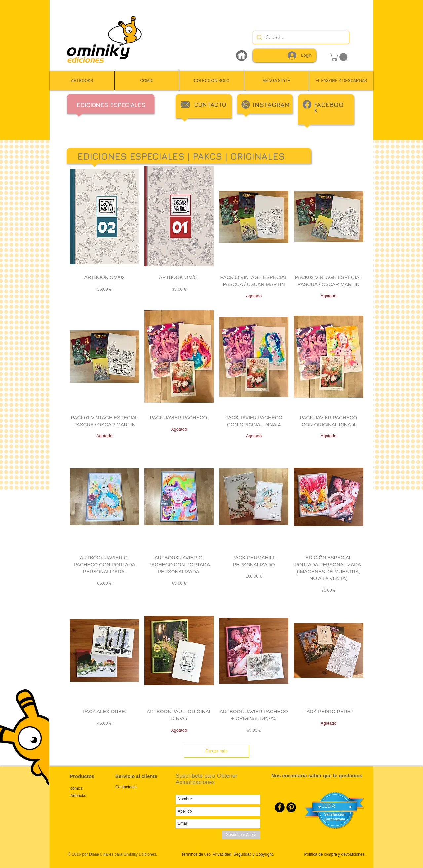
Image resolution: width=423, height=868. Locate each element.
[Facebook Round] (280, 807)
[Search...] (300, 37)
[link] (340, 57)
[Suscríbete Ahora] (241, 835)
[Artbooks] (93, 796)
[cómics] (93, 789)
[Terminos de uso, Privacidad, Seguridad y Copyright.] (227, 855)
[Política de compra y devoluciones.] (334, 855)
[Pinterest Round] (291, 807)
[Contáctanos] (138, 787)
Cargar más (216, 751)
